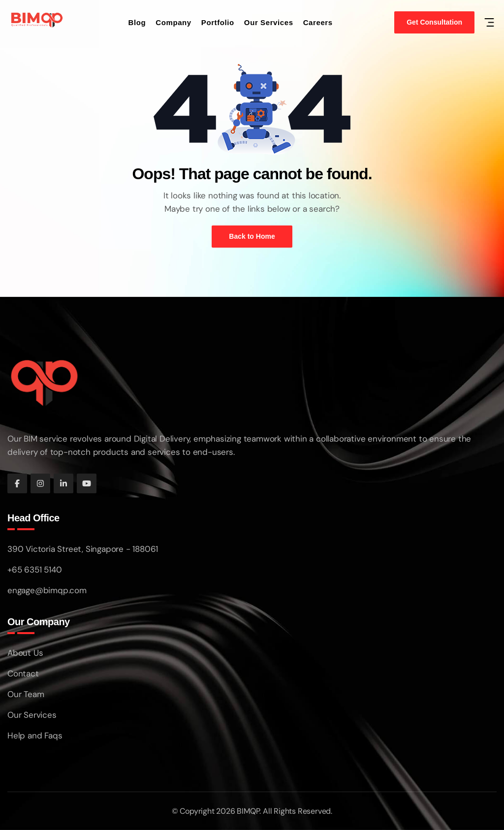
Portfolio (218, 22)
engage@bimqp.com (47, 590)
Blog (137, 22)
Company (173, 22)
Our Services (269, 22)
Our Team (26, 694)
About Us (25, 653)
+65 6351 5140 (34, 570)
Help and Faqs (35, 735)
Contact (23, 673)
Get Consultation (434, 22)
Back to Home (252, 236)
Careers (318, 22)
